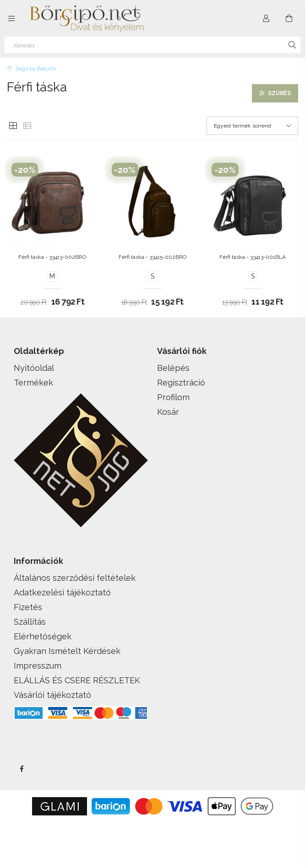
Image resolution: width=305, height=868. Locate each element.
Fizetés (28, 607)
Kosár (168, 412)
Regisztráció (181, 383)
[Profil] (266, 18)
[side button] (11, 18)
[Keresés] (152, 45)
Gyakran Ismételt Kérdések (67, 651)
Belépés (173, 368)
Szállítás (30, 622)
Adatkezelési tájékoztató (62, 592)
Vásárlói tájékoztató (52, 695)
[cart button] (289, 18)
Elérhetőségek (43, 636)
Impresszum (38, 666)
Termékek (33, 383)
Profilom (173, 397)
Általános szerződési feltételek (75, 578)
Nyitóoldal (34, 368)
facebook (22, 769)
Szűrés (279, 93)
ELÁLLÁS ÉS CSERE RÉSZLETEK (77, 680)
